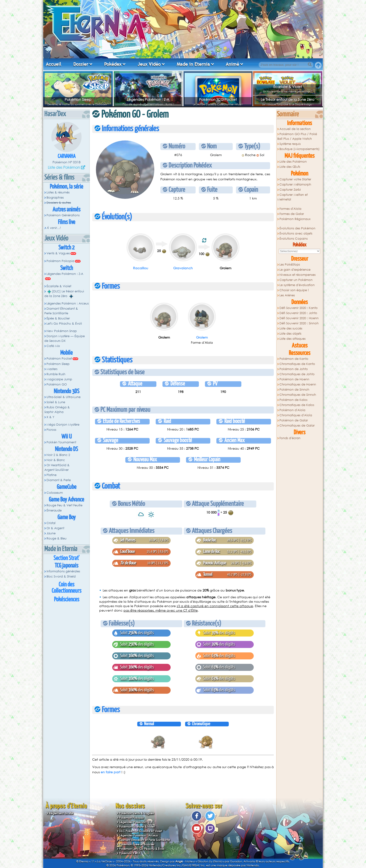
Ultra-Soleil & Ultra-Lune (63, 397)
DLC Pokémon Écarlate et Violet (141, 831)
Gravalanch (183, 268)
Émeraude (54, 510)
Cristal (51, 523)
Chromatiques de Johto (297, 374)
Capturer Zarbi (290, 190)
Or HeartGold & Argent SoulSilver (57, 467)
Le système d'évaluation (297, 285)
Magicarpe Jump (59, 379)
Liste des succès (291, 328)
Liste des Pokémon (64, 167)
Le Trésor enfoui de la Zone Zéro (288, 99)
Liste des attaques (292, 339)
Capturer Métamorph (295, 184)
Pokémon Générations (63, 215)
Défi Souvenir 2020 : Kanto (299, 308)
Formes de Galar (292, 214)
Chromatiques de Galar (297, 425)
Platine (51, 475)
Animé (232, 64)
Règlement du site (61, 813)
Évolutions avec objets (296, 233)
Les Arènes (287, 295)
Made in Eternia (193, 64)
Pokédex (113, 64)
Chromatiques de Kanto (297, 364)
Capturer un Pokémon (296, 280)
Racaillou (141, 268)
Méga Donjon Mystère (63, 425)
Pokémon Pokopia (60, 261)
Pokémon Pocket (59, 359)
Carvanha (67, 156)
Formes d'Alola (290, 209)
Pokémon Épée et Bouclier (137, 844)
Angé (179, 861)
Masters (52, 369)
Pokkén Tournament (61, 442)
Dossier (81, 64)
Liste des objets (290, 334)
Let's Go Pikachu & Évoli (64, 324)
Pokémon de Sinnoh (294, 390)
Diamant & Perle (59, 480)
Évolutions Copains (294, 239)
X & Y (50, 417)
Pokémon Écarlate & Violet (137, 827)
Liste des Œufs (290, 167)
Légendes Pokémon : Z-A (148, 99)
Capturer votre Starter (295, 179)
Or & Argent (55, 528)
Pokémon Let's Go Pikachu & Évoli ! (142, 849)
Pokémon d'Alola (292, 410)
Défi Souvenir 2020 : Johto (298, 313)
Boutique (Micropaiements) (299, 149)
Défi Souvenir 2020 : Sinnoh (299, 323)
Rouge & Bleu (56, 538)
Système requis (290, 144)
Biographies (55, 198)
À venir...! (53, 228)
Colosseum (55, 493)
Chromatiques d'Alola (296, 415)
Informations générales (63, 571)
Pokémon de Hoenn (294, 379)
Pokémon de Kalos (293, 400)
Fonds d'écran (290, 438)
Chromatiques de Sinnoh (298, 395)
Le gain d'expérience (295, 270)
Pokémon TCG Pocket (218, 99)
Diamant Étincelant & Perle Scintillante (61, 311)
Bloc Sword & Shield (61, 576)
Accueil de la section (295, 129)
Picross (51, 430)
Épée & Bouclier (58, 318)
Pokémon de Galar (294, 420)
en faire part (111, 772)
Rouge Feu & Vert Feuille (64, 505)
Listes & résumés (58, 192)
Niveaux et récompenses (297, 275)
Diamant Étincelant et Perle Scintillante (144, 840)
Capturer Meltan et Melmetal (292, 197)
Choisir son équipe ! (294, 290)
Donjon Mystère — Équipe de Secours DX (65, 338)
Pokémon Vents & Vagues (136, 813)
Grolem (202, 337)
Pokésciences (67, 600)
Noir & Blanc (56, 460)
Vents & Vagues (58, 253)
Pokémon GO (57, 384)
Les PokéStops (290, 264)
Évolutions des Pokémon (297, 228)
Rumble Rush (56, 374)
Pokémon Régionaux (295, 219)
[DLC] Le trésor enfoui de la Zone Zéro (64, 294)
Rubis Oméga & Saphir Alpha (57, 410)
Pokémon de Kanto (294, 359)
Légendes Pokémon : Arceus (68, 303)
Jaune (51, 533)
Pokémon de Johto (294, 369)
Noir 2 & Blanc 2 (58, 455)
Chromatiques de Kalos (297, 405)
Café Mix (53, 346)
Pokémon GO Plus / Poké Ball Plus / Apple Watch (297, 136)
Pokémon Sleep (78, 99)
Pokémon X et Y (130, 853)
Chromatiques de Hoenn (298, 384)
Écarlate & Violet (288, 87)
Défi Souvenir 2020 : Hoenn (299, 318)
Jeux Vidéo (149, 64)
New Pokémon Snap (62, 331)
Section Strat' (66, 558)
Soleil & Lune (56, 402)
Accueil (53, 64)
